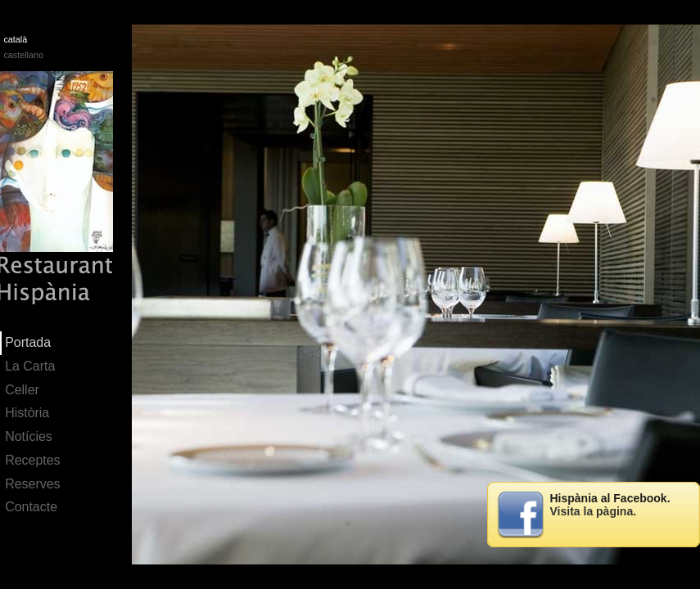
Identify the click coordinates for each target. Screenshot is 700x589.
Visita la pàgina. (594, 511)
